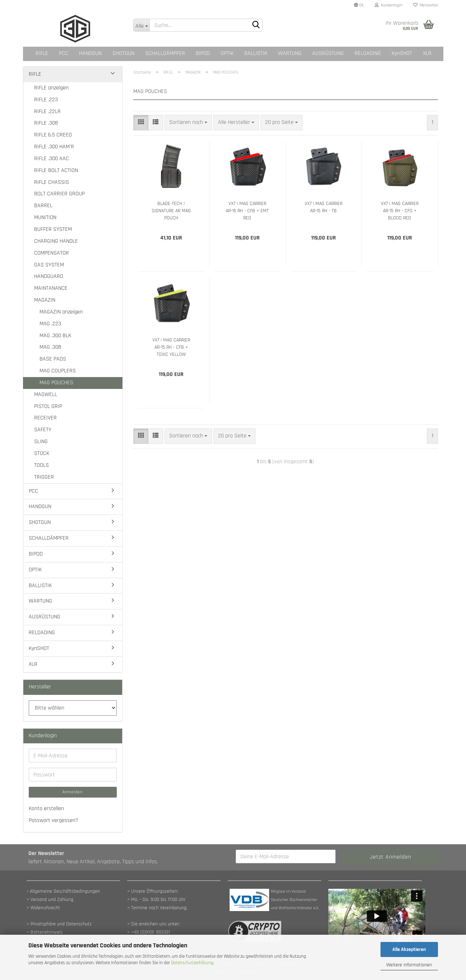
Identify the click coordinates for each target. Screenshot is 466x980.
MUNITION (45, 217)
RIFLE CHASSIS (52, 182)
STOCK (42, 453)
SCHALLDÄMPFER (165, 53)
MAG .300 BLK (55, 336)
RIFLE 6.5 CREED (53, 135)
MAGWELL (46, 394)
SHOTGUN (123, 53)
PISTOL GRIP (48, 406)
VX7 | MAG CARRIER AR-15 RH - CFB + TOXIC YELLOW (171, 347)
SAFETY (43, 430)
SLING (41, 442)
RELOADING (368, 53)
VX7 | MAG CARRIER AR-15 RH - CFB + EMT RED (247, 211)
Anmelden (73, 792)
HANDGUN (90, 53)
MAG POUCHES (56, 383)
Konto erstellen (46, 809)
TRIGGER (44, 477)
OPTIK (227, 53)
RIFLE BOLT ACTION (56, 170)
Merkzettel (426, 5)
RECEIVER (45, 418)
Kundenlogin (389, 5)
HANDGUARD (49, 276)
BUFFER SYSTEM (53, 229)
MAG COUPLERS (58, 371)
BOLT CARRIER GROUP (59, 194)
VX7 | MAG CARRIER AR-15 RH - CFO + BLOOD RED (400, 211)
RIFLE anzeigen (51, 88)
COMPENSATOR (52, 253)
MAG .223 (50, 324)
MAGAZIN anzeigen (61, 312)
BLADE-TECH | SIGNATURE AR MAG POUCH (171, 211)
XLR (427, 53)
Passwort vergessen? (54, 820)
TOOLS (41, 465)
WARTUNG (290, 53)
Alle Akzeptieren (409, 949)
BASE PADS (53, 359)
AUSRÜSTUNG (328, 53)
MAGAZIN (45, 300)
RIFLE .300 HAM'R (54, 147)
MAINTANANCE (51, 288)
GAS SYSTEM (49, 265)
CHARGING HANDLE (56, 241)
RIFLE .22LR (47, 112)
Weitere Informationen (409, 965)
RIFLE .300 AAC (52, 159)
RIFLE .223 (46, 100)
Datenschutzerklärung (192, 963)
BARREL (43, 206)
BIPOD (203, 53)
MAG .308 (50, 347)
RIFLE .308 (46, 123)
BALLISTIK (256, 53)
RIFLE (42, 53)
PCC (64, 53)
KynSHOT (402, 53)
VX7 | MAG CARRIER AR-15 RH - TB (324, 207)
